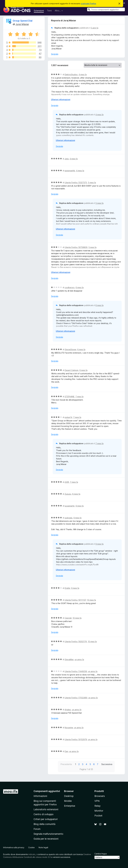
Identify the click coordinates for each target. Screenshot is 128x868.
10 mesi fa (91, 600)
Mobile (68, 801)
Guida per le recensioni (46, 839)
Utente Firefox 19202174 (76, 641)
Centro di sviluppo (44, 814)
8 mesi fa (76, 494)
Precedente (66, 764)
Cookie (31, 847)
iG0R (67, 482)
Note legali (43, 847)
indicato (32, 854)
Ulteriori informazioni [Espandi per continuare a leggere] (61, 99)
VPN (97, 801)
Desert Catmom (72, 370)
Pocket (98, 816)
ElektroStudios (71, 74)
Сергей (68, 618)
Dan (66, 751)
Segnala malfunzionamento (48, 834)
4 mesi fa (83, 74)
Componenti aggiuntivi (47, 791)
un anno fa (79, 659)
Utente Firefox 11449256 (76, 671)
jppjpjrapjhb (70, 171)
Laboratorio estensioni (46, 809)
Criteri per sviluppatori (46, 819)
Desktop (69, 796)
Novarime (69, 728)
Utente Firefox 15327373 (76, 182)
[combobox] (106, 9)
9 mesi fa (80, 506)
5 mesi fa (92, 182)
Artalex (68, 710)
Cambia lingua (101, 854)
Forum (37, 829)
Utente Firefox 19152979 (76, 739)
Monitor (99, 811)
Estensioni (39, 11)
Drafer (67, 588)
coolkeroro (70, 287)
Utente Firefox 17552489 (76, 698)
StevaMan (69, 659)
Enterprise (70, 806)
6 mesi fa (80, 287)
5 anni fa (95, 28)
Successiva (107, 764)
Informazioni (40, 796)
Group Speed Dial (23, 21)
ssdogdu (69, 518)
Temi (49, 11)
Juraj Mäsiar (22, 24)
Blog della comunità (44, 824)
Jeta (67, 159)
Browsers (100, 796)
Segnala (55, 54)
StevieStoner (70, 349)
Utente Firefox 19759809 (76, 247)
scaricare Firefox (89, 4)
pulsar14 (68, 417)
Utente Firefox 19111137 (75, 600)
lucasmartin (70, 506)
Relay (97, 806)
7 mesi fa (79, 397)
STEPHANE (70, 397)
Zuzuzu (68, 494)
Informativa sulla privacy (14, 847)
